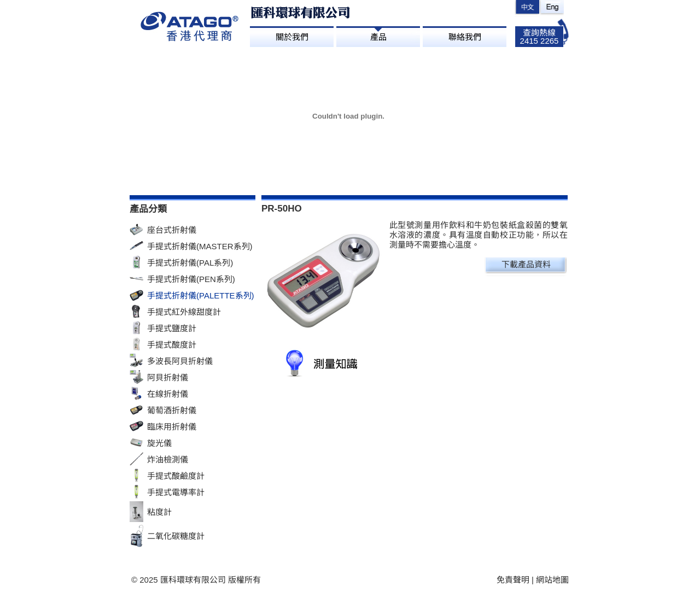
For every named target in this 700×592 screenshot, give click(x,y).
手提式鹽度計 (172, 328)
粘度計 (159, 512)
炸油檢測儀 (168, 459)
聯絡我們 (465, 37)
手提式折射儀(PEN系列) (191, 279)
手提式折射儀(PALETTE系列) (201, 295)
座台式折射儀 (172, 230)
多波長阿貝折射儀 (180, 361)
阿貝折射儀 (168, 377)
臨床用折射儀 (172, 427)
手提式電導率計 (176, 492)
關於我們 (292, 37)
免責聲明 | (516, 580)
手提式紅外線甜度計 (184, 312)
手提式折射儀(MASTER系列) (200, 246)
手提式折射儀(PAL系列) (190, 263)
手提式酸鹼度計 (176, 476)
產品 (378, 37)
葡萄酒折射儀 (172, 410)
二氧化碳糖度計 (176, 536)
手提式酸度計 (172, 345)
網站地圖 (552, 580)
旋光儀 (159, 443)
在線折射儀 (168, 394)
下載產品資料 (526, 264)
